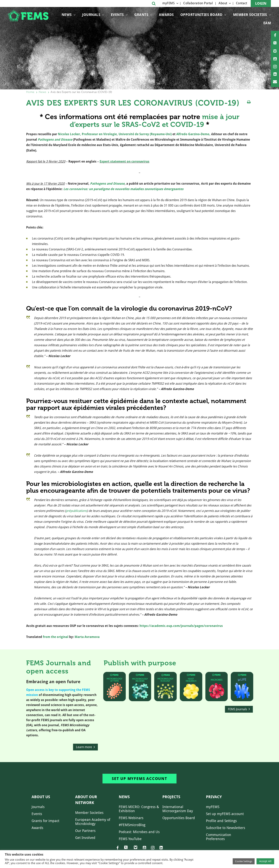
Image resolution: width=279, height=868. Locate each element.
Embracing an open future (53, 682)
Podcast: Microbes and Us (139, 832)
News (67, 15)
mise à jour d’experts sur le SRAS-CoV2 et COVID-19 (155, 121)
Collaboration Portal (198, 3)
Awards (166, 15)
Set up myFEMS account (139, 779)
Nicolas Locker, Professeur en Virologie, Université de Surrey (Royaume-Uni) (115, 134)
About (223, 3)
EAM (267, 23)
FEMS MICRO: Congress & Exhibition (139, 809)
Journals (91, 15)
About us (41, 797)
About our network (86, 800)
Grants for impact (45, 821)
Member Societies (250, 15)
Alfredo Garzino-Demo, (193, 134)
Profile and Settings (221, 821)
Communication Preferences (219, 837)
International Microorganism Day (178, 809)
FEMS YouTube (130, 839)
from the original (56, 637)
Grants (141, 15)
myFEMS (168, 3)
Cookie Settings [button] (244, 861)
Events (117, 15)
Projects (171, 797)
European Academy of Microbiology (93, 822)
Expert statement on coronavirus (124, 161)
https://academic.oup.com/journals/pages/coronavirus (181, 626)
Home (30, 92)
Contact (242, 3)
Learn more (84, 747)
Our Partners (85, 831)
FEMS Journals (237, 709)
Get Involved (85, 838)
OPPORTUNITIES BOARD (201, 15)
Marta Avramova (87, 637)
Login (261, 3)
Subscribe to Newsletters (226, 828)
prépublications (76, 511)
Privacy (214, 797)
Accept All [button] (265, 861)
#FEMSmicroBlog (132, 825)
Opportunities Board (179, 818)
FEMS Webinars (131, 818)
